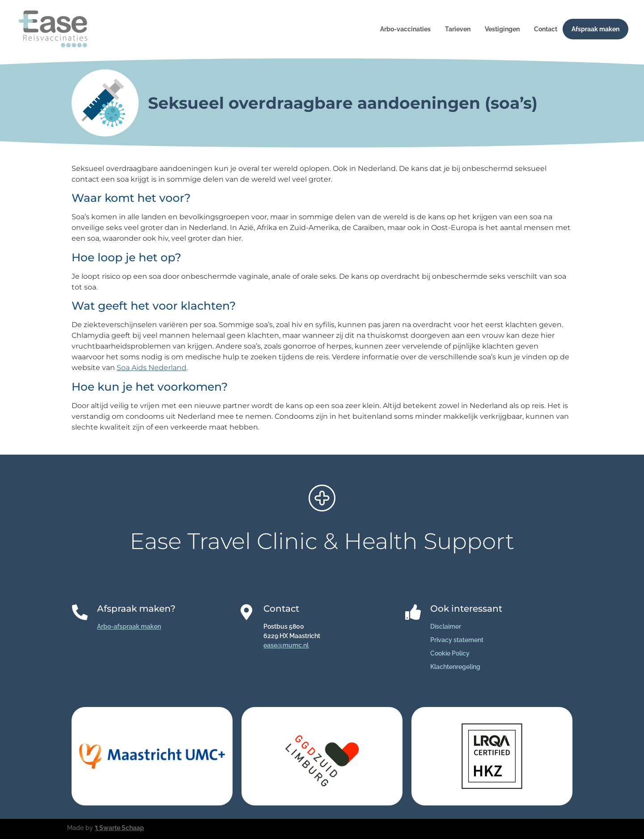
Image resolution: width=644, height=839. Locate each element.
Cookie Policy (450, 653)
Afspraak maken (595, 29)
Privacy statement (457, 640)
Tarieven (458, 29)
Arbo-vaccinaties (405, 29)
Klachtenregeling (455, 667)
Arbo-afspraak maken (129, 626)
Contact (546, 29)
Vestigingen (502, 29)
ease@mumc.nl (286, 645)
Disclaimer (446, 626)
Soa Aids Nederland (152, 368)
